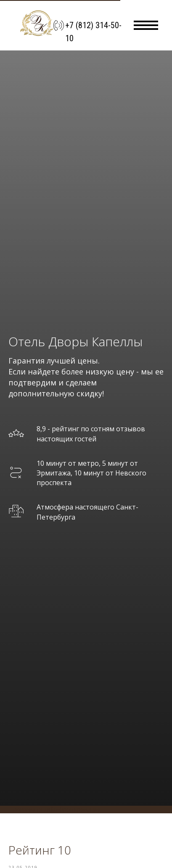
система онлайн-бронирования (56, 809)
